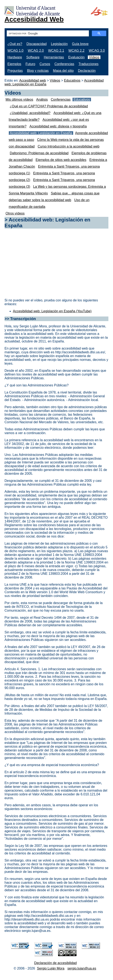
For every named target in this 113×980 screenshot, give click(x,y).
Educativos (72, 80)
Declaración (87, 71)
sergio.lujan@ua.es (82, 968)
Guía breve (80, 44)
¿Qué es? (15, 44)
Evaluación (76, 57)
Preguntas (15, 71)
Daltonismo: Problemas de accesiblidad (39, 153)
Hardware (15, 57)
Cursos (45, 64)
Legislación (59, 44)
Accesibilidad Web (34, 19)
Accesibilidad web (33, 80)
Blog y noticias (38, 71)
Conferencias (64, 64)
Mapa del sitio (63, 71)
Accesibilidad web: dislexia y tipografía (58, 126)
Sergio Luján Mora (51, 968)
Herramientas (54, 57)
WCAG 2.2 (76, 51)
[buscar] (47, 33)
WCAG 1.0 (16, 51)
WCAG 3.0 (97, 51)
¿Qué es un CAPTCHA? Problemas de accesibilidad (49, 106)
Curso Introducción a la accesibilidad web (69, 146)
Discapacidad (36, 44)
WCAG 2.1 (56, 51)
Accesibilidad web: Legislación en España (41, 133)
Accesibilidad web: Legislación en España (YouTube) (52, 311)
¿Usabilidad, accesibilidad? (30, 113)
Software (33, 57)
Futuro (30, 64)
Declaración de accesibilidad (55, 963)
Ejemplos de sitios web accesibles (61, 160)
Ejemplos (14, 64)
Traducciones (88, 64)
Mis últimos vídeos (19, 100)
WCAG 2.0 (36, 51)
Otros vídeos (15, 213)
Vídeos (94, 57)
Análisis (42, 100)
